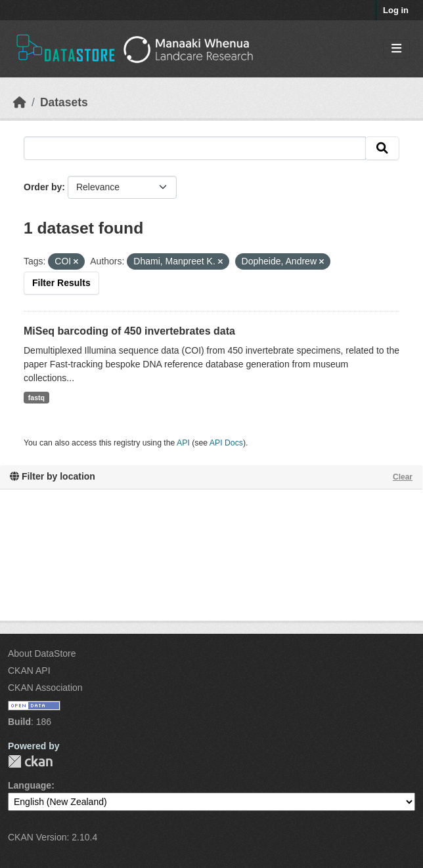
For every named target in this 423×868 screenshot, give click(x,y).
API (183, 443)
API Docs (226, 443)
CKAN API (29, 671)
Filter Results (61, 283)
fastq (36, 398)
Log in (396, 10)
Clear (403, 477)
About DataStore (42, 653)
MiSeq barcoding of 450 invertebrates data (129, 331)
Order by (43, 187)
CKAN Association (45, 688)
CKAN (30, 761)
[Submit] (382, 148)
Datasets (64, 102)
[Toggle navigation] (396, 49)
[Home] (20, 102)
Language (30, 785)
